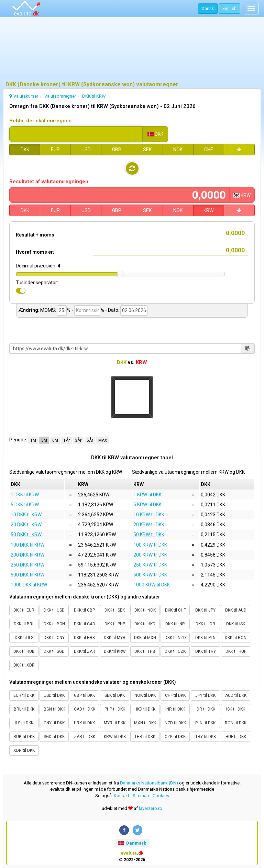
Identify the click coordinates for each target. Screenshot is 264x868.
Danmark (132, 843)
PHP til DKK (115, 709)
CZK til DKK (175, 737)
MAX (103, 440)
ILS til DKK (24, 723)
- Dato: (112, 310)
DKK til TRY (206, 651)
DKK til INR (175, 624)
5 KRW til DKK (147, 505)
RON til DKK (236, 723)
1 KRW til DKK (147, 495)
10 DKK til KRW (26, 515)
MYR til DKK (115, 723)
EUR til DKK (24, 695)
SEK (147, 150)
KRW (208, 210)
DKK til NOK (145, 610)
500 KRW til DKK (150, 575)
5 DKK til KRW (25, 505)
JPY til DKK (205, 695)
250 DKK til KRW (27, 565)
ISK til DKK (236, 709)
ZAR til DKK (85, 737)
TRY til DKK (206, 737)
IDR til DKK (205, 709)
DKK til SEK (115, 610)
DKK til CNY (54, 638)
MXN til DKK (145, 723)
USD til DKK (54, 695)
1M (33, 440)
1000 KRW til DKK (152, 585)
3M (44, 440)
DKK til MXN (145, 638)
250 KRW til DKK (150, 565)
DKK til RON (236, 638)
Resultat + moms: (36, 235)
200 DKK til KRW (27, 555)
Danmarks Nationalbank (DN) (149, 783)
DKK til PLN (205, 638)
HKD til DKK (145, 709)
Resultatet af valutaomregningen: (49, 182)
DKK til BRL (24, 624)
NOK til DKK (145, 695)
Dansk (208, 9)
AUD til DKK (236, 695)
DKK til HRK (84, 638)
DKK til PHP (115, 624)
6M (55, 440)
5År (90, 440)
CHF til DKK (175, 695)
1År (67, 440)
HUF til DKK (236, 737)
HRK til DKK (84, 723)
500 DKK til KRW (27, 575)
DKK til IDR (205, 624)
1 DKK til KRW (25, 495)
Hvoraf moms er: (35, 252)
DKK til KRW (115, 651)
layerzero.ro (151, 808)
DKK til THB (145, 651)
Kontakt (122, 796)
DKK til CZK (175, 651)
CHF (208, 150)
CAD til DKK (85, 709)
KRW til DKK (115, 737)
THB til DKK (145, 737)
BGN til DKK (54, 709)
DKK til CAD (85, 624)
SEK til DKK (115, 695)
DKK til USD (54, 610)
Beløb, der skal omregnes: (41, 121)
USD (86, 150)
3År (78, 440)
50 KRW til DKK (149, 535)
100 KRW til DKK (150, 545)
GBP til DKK (84, 695)
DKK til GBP (84, 610)
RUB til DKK (24, 737)
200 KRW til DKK (150, 555)
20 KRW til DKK (149, 525)
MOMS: (48, 310)
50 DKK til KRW (26, 535)
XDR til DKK (24, 750)
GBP (117, 150)
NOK (178, 150)
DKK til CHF (175, 610)
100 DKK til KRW (27, 545)
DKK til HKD (145, 624)
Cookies (161, 796)
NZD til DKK (175, 723)
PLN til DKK (205, 723)
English (229, 9)
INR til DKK (175, 709)
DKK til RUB (24, 651)
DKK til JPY (205, 610)
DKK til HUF (236, 651)
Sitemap (141, 796)
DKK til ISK (236, 624)
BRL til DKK (24, 709)
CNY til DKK (54, 723)
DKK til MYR (115, 638)
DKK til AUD (236, 610)
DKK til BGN (54, 624)
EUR (55, 150)
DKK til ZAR (85, 651)
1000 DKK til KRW (29, 585)
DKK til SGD (54, 651)
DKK (25, 150)
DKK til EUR (24, 610)
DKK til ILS (24, 638)
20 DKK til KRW (26, 525)
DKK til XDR (24, 665)
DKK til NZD (175, 638)
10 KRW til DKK (149, 515)
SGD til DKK (54, 737)
